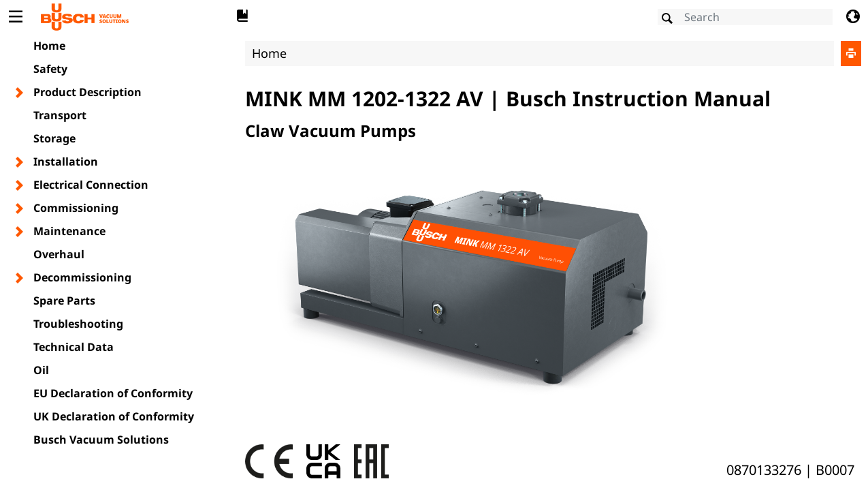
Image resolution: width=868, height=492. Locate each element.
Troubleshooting (78, 324)
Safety (50, 69)
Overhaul (59, 254)
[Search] (745, 17)
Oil (41, 370)
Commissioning (76, 208)
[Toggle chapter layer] (20, 93)
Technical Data (74, 347)
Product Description (87, 92)
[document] (553, 261)
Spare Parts (64, 301)
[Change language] (853, 17)
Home (49, 46)
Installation (66, 162)
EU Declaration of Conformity (113, 393)
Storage (54, 138)
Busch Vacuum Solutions (101, 440)
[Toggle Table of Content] (15, 17)
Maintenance (69, 231)
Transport (60, 115)
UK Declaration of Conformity (114, 416)
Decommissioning (82, 277)
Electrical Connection (91, 185)
